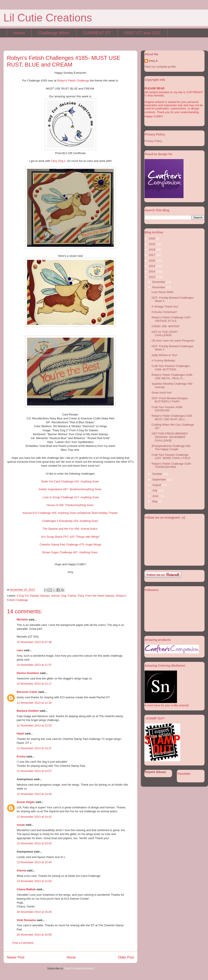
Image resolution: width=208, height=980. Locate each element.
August (157, 485)
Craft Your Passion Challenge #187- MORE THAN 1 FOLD (171, 457)
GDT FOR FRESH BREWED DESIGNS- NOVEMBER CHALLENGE (170, 437)
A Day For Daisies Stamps (33, 596)
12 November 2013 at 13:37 (34, 748)
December (159, 282)
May (155, 501)
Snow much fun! (162, 393)
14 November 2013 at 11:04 (34, 881)
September (160, 479)
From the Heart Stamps (100, 596)
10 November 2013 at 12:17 (34, 684)
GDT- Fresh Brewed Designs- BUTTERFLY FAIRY (170, 400)
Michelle (22, 619)
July (155, 490)
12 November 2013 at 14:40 (34, 794)
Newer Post (16, 957)
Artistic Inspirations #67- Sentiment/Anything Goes (70, 489)
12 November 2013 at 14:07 (34, 771)
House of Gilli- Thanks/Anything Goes (70, 505)
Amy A (153, 61)
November (159, 287)
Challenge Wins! (54, 33)
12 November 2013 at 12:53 (34, 725)
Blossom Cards (27, 692)
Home (19, 33)
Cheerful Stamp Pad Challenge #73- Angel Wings (71, 545)
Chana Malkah (26, 889)
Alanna (21, 870)
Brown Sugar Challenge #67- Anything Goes (70, 552)
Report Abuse (155, 772)
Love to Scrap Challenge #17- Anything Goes (71, 497)
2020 (152, 238)
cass (20, 650)
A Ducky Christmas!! (164, 312)
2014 (152, 271)
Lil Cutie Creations (48, 18)
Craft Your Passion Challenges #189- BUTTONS (171, 368)
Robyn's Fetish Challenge (73, 81)
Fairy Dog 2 (58, 161)
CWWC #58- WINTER (165, 326)
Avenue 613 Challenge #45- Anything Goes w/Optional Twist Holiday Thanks (70, 513)
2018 (152, 250)
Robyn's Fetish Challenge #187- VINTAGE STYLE (171, 319)
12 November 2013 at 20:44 (34, 843)
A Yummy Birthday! (163, 361)
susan (21, 825)
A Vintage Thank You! (165, 307)
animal (55, 596)
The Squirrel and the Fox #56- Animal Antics (70, 529)
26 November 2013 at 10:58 (34, 935)
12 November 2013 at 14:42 (34, 817)
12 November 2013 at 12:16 (34, 703)
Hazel (20, 733)
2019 (152, 244)
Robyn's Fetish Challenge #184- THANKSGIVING (171, 465)
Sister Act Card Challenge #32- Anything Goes (70, 481)
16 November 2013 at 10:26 (34, 912)
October (158, 474)
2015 (152, 266)
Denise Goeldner (28, 673)
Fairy (81, 596)
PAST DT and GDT (143, 33)
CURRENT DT (97, 33)
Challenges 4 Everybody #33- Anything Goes (70, 521)
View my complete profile (160, 67)
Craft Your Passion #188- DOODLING (167, 409)
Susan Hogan (26, 802)
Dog (63, 596)
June (156, 496)
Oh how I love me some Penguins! (173, 341)
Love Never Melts (162, 292)
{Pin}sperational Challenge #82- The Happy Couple (171, 448)
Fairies (72, 596)
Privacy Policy (153, 141)
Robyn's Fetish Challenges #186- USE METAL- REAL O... (172, 377)
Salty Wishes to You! (164, 355)
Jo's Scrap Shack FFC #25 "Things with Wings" (71, 537)
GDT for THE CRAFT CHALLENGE (165, 334)
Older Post (126, 957)
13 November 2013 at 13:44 (34, 862)
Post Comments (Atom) (79, 968)
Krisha (21, 756)
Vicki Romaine (26, 920)
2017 (152, 255)
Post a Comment (23, 943)
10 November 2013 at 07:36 (34, 642)
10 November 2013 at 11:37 (34, 665)
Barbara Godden (28, 711)
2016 (152, 261)
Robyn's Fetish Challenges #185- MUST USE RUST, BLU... (172, 418)
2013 (152, 277)
